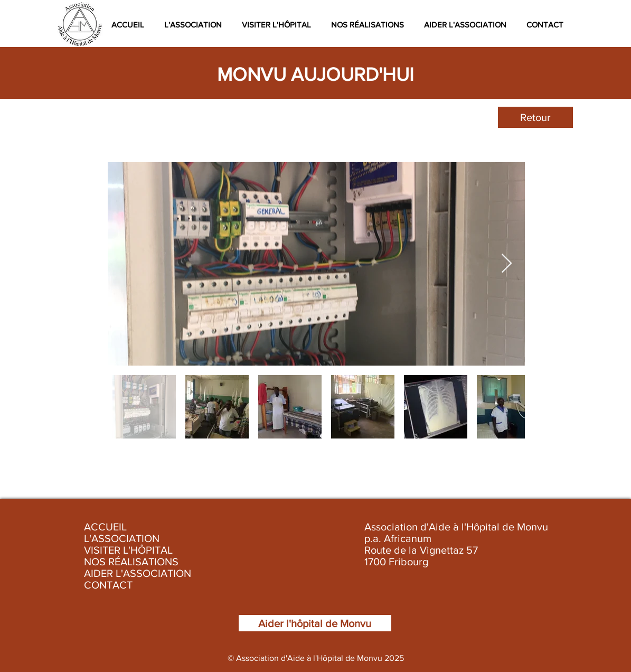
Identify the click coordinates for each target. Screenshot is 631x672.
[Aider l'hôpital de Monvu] (315, 623)
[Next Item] (507, 264)
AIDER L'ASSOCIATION (138, 573)
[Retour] (535, 117)
